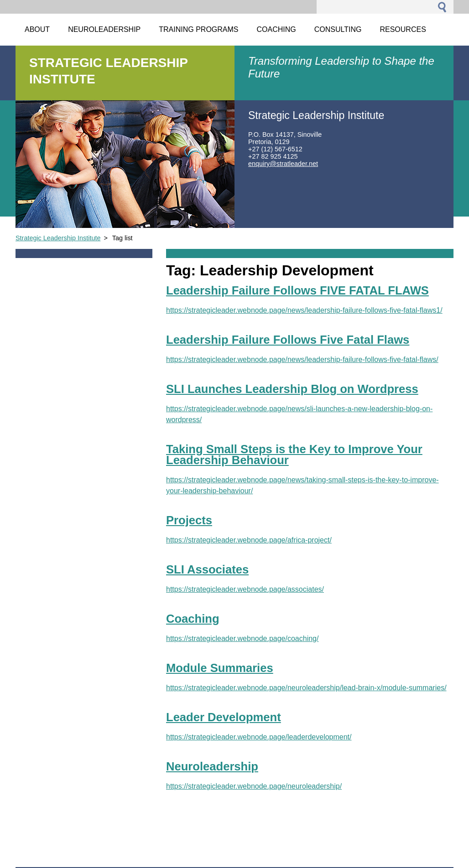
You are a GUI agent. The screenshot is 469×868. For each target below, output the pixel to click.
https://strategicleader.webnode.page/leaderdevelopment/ (259, 737)
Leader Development (224, 717)
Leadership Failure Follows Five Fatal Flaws (288, 340)
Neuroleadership (212, 766)
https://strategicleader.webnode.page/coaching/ (242, 638)
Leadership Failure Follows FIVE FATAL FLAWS (297, 290)
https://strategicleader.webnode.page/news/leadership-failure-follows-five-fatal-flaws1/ (304, 310)
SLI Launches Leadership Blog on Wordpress (292, 389)
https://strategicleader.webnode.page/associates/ (245, 589)
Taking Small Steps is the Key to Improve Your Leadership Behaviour (294, 455)
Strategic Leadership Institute (58, 238)
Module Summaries (220, 668)
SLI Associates (207, 569)
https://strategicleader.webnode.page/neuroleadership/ (254, 786)
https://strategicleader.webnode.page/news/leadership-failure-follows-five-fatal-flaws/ (302, 359)
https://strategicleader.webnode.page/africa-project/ (249, 540)
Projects (189, 520)
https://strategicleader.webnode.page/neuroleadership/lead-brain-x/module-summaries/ (306, 688)
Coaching (193, 619)
